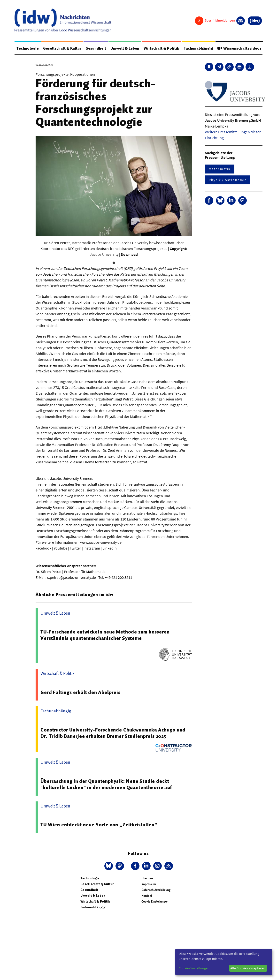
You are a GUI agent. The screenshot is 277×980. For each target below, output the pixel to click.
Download (129, 254)
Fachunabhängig (199, 48)
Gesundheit (96, 48)
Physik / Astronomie (228, 180)
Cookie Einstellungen (155, 901)
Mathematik (220, 169)
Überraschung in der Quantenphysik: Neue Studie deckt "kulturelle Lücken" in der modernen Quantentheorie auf (106, 784)
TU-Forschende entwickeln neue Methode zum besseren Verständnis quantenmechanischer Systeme (105, 635)
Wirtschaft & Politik (162, 48)
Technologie (28, 48)
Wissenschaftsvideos (240, 48)
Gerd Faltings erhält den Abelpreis (80, 692)
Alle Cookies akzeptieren (248, 968)
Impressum (149, 884)
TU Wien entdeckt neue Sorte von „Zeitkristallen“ (99, 825)
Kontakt (147, 896)
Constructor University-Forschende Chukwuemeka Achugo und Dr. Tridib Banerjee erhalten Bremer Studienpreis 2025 (113, 733)
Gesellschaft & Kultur (62, 48)
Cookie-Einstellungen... (195, 968)
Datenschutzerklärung (156, 890)
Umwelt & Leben (125, 48)
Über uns (147, 878)
